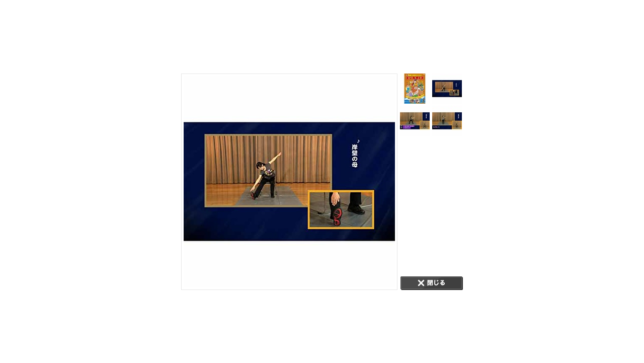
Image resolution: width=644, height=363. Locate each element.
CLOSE (432, 283)
